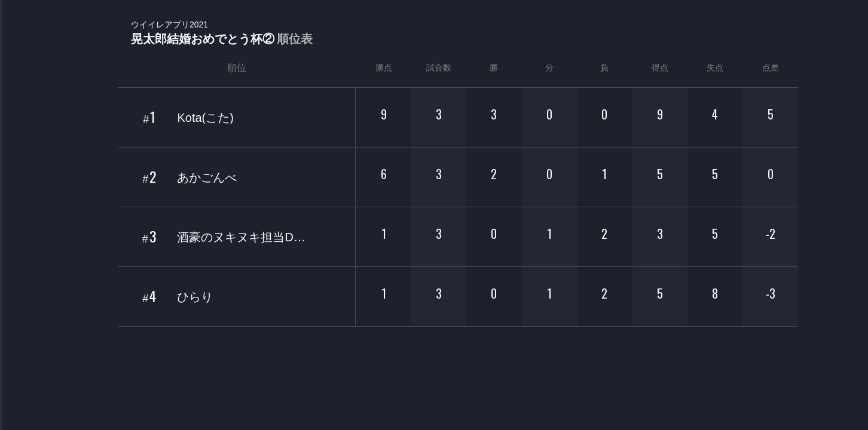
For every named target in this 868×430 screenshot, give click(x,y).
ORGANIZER (24, 182)
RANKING (24, 231)
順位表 (295, 39)
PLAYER (24, 133)
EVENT (24, 280)
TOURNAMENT (24, 85)
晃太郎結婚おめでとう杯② (222, 33)
